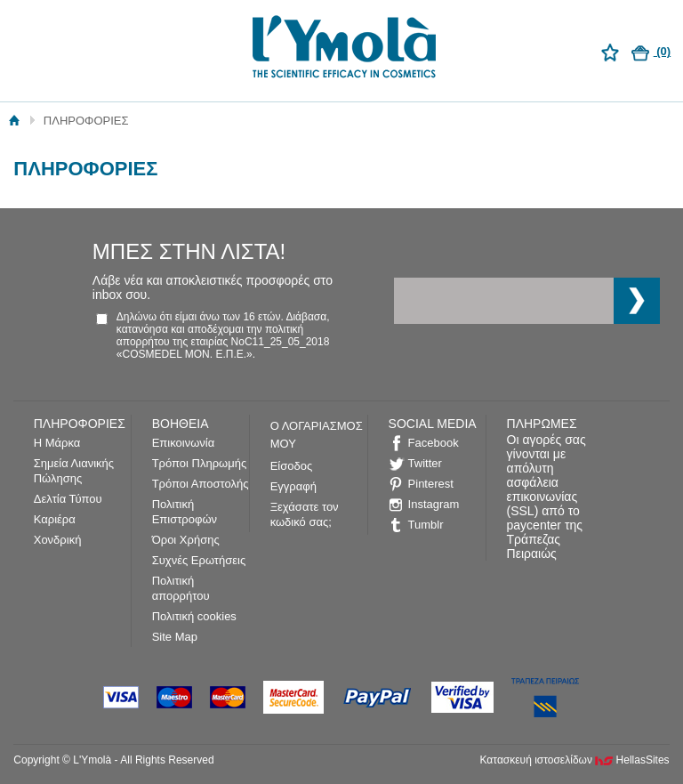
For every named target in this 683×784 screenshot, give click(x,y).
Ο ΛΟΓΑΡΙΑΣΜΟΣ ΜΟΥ (317, 435)
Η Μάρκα (57, 443)
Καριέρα (55, 519)
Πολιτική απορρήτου (181, 588)
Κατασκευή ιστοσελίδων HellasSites (575, 760)
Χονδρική (58, 540)
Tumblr (426, 525)
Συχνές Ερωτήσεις (199, 560)
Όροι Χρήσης (186, 540)
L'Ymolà (341, 50)
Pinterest (431, 484)
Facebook (434, 443)
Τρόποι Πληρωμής (200, 463)
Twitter (425, 463)
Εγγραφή (293, 486)
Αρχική (15, 121)
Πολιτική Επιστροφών (185, 512)
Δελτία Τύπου (68, 499)
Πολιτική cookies (194, 616)
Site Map (175, 637)
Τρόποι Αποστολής (201, 484)
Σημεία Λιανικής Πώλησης (74, 471)
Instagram (434, 504)
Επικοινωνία (184, 443)
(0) (651, 51)
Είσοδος (292, 466)
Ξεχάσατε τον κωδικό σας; (305, 514)
